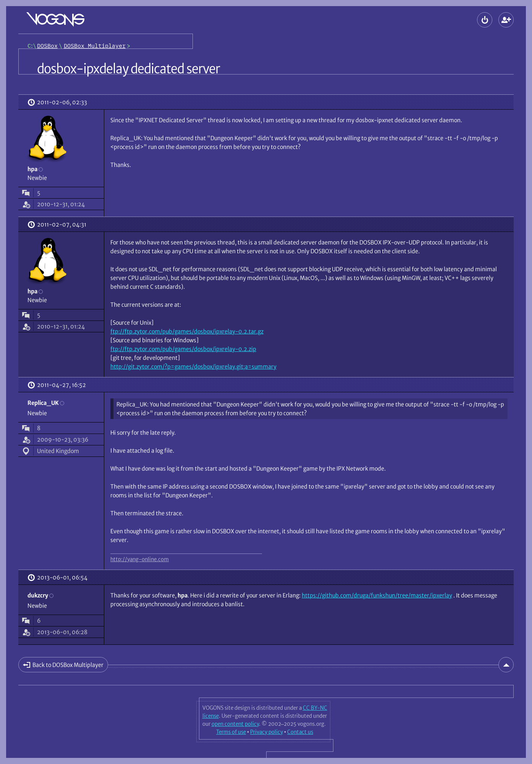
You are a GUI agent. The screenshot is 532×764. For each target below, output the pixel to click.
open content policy (235, 724)
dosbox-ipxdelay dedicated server (129, 69)
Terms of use (231, 732)
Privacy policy (267, 732)
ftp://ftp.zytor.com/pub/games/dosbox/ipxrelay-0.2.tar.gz (187, 331)
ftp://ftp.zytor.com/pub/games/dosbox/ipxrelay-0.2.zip (183, 349)
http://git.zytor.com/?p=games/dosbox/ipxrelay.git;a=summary (193, 367)
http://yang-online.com (140, 559)
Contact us (300, 732)
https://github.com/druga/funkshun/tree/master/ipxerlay (377, 595)
